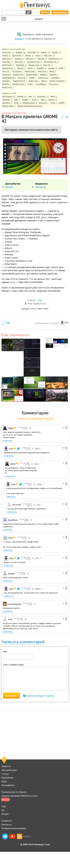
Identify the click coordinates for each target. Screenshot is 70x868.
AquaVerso (13, 520)
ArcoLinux (8, 62)
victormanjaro (15, 604)
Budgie (26, 100)
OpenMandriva (9, 78)
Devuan (22, 68)
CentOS (33, 78)
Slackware (21, 65)
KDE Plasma (9, 96)
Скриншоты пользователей (14, 113)
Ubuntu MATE (32, 74)
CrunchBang (41, 84)
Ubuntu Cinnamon (58, 81)
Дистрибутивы (9, 770)
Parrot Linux (44, 78)
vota (66, 322)
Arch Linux (8, 52)
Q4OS (32, 68)
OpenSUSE (18, 55)
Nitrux (45, 81)
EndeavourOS (55, 59)
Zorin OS (7, 71)
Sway (17, 103)
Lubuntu (53, 68)
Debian (46, 52)
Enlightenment (30, 103)
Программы (7, 778)
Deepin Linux (35, 65)
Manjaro (21, 52)
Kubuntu (20, 59)
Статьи (5, 774)
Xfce (32, 96)
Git (3, 810)
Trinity (54, 103)
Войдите (19, 39)
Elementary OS (51, 62)
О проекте (7, 821)
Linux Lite (22, 78)
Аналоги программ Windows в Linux (20, 796)
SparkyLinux (19, 74)
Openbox (7, 100)
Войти (45, 12)
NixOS (53, 71)
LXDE (17, 100)
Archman (7, 74)
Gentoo (29, 55)
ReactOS (7, 84)
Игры (4, 781)
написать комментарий (35, 418)
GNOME (22, 96)
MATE (54, 96)
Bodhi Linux (34, 81)
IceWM (62, 103)
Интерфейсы (8, 785)
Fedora (6, 55)
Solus (39, 55)
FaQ (4, 806)
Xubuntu (42, 59)
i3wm (36, 100)
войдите (25, 309)
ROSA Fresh (8, 65)
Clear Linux (54, 84)
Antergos (7, 81)
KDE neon (49, 55)
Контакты (7, 824)
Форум (5, 814)
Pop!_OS (48, 65)
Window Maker (9, 106)
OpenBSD (56, 78)
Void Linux (20, 62)
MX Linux (31, 59)
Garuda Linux (9, 68)
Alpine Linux (31, 71)
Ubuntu (57, 52)
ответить (8, 441)
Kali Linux (43, 71)
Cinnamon (43, 96)
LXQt (44, 100)
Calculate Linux (35, 62)
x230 (10, 538)
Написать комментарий (23, 642)
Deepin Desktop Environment (30, 106)
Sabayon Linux (19, 84)
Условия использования (14, 828)
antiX (62, 68)
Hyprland (7, 103)
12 (67, 117)
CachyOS (54, 74)
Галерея (39, 19)
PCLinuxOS (18, 71)
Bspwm (53, 100)
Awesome (44, 103)
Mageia (44, 74)
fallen (11, 428)
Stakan (11, 573)
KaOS (31, 84)
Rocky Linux (8, 87)
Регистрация (60, 12)
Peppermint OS (20, 81)
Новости (6, 766)
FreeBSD (42, 68)
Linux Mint (33, 52)
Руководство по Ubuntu (14, 792)
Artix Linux (8, 59)
